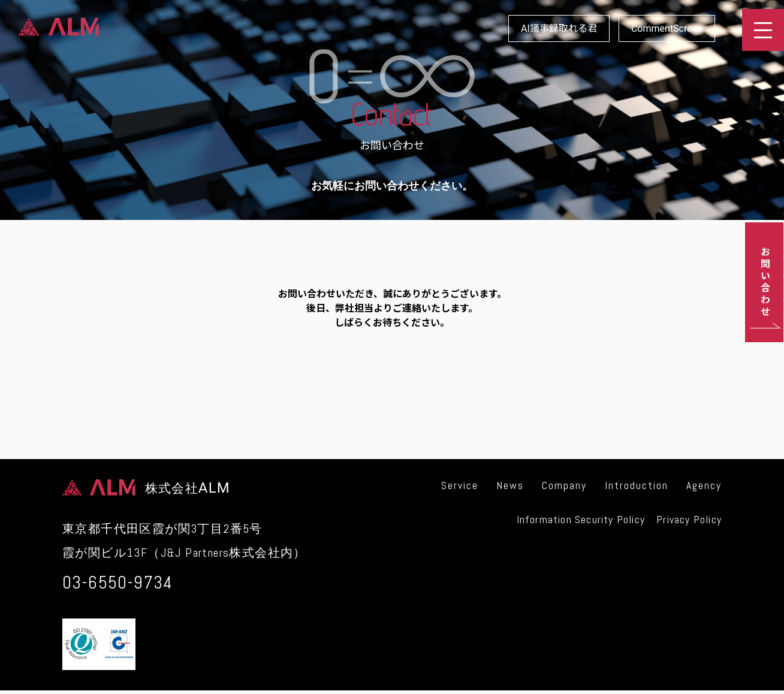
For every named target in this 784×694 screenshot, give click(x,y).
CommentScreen (667, 28)
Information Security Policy (581, 519)
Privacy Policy (689, 519)
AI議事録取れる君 (559, 28)
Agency (704, 485)
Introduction (637, 485)
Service (460, 485)
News (510, 485)
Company (564, 485)
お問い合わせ (765, 282)
